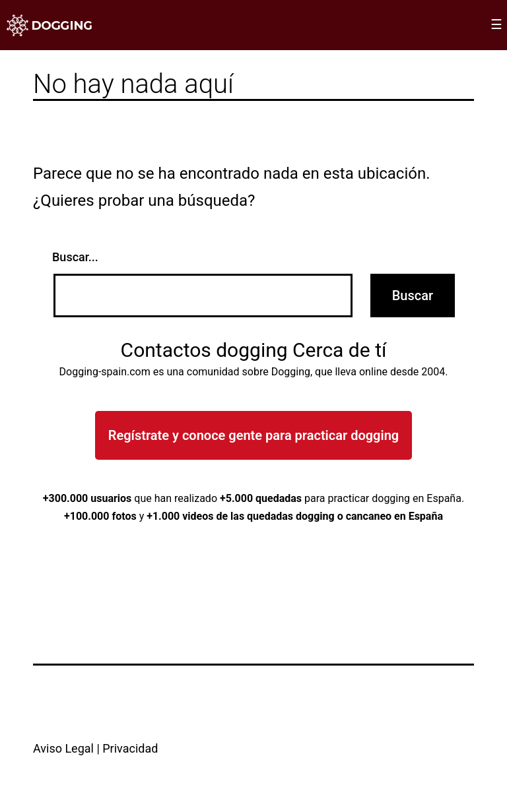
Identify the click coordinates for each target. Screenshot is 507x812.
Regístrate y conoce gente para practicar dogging (253, 435)
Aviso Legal (63, 748)
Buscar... (75, 257)
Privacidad (130, 748)
